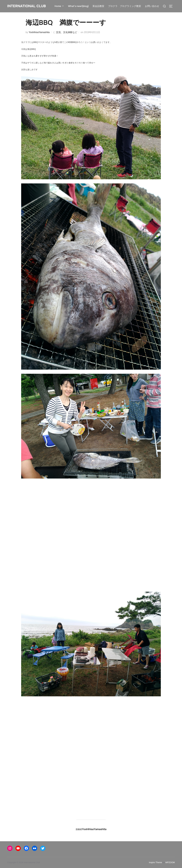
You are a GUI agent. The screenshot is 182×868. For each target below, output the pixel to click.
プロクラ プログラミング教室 (125, 6)
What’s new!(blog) (78, 6)
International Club (28, 6)
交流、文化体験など (67, 32)
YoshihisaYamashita (39, 32)
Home (59, 6)
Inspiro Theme (155, 862)
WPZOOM (170, 862)
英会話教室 (98, 6)
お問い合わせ (152, 6)
